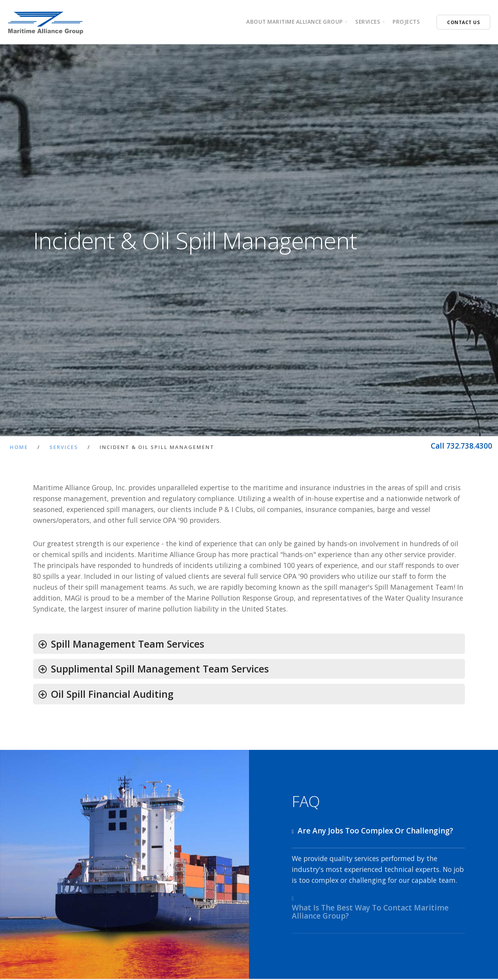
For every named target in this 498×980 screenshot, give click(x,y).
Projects (406, 22)
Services (64, 447)
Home (19, 447)
